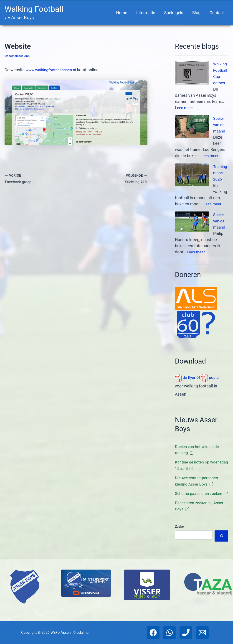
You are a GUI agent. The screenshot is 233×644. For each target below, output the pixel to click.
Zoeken (180, 529)
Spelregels (176, 13)
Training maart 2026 (220, 171)
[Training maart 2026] (192, 173)
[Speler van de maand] (192, 126)
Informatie (149, 13)
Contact (217, 13)
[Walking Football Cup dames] (192, 73)
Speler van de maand (219, 124)
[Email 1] (202, 633)
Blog (198, 13)
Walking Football (34, 9)
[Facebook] (153, 633)
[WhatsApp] (170, 633)
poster (212, 375)
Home (126, 13)
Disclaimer (81, 633)
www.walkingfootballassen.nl (52, 70)
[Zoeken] (221, 538)
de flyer (186, 375)
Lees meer (185, 107)
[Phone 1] (186, 633)
